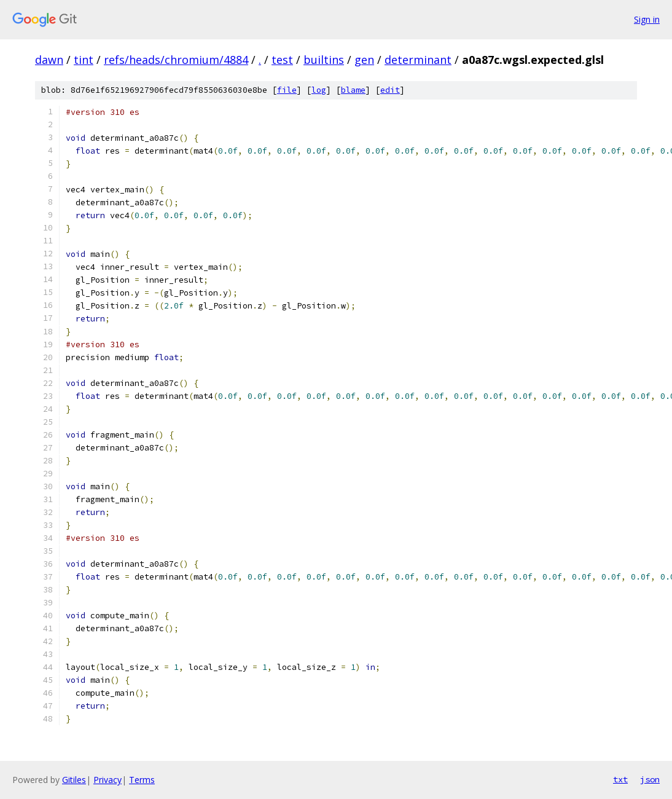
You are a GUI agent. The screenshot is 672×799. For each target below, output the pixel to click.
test (282, 60)
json (650, 779)
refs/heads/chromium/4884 (176, 60)
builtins (324, 60)
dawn (49, 60)
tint (84, 60)
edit (390, 90)
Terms (142, 780)
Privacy (107, 780)
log (319, 90)
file (287, 90)
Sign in (647, 19)
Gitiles (74, 780)
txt (620, 779)
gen (364, 60)
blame (353, 90)
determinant (418, 60)
